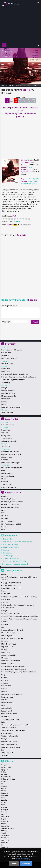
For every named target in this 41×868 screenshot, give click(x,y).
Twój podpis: (6, 322)
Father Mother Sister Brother (12, 613)
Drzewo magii (6, 368)
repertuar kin (10, 85)
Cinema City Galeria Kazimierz (12, 502)
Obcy (3, 675)
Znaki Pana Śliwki (7, 412)
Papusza (4, 689)
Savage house (6, 436)
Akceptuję (26, 864)
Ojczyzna (5, 460)
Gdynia (4, 788)
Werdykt (4, 404)
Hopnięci (4, 624)
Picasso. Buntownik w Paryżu (12, 694)
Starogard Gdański (8, 828)
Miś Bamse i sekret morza (11, 661)
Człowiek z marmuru (9, 585)
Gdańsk (4, 786)
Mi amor (4, 479)
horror (30, 167)
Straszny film (6, 355)
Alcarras (4, 574)
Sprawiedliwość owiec (9, 714)
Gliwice (4, 791)
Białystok (5, 765)
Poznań (4, 812)
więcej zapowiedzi (9, 487)
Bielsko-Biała (6, 767)
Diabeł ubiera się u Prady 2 (13, 558)
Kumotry (4, 433)
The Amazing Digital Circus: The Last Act (18, 542)
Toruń (4, 833)
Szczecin (4, 831)
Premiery (10, 344)
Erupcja (4, 388)
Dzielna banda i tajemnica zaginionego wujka (18, 605)
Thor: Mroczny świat (9, 728)
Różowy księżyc (7, 708)
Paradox (4, 527)
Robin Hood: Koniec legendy (12, 463)
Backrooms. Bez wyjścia (10, 451)
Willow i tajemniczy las (9, 441)
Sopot (4, 824)
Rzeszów (4, 821)
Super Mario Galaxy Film (10, 719)
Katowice (5, 795)
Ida (2, 627)
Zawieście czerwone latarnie (11, 407)
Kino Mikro (5, 518)
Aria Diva (4, 580)
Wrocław (4, 842)
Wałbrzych (5, 840)
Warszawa (5, 838)
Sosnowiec (5, 826)
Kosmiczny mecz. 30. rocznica (12, 350)
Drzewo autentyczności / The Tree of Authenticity (19, 597)
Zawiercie (5, 847)
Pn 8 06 (20, 101)
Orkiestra (5, 683)
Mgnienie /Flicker (7, 647)
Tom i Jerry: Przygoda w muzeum (13, 380)
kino (14, 4)
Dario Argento (13, 56)
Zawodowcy (6, 382)
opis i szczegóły (21, 85)
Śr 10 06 (29, 101)
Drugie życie (6, 430)
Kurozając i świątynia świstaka (12, 638)
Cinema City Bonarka (9, 499)
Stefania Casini (26, 183)
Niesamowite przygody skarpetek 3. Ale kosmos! (19, 377)
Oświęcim (5, 810)
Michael (4, 649)
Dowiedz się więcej (23, 859)
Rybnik (4, 819)
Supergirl (4, 482)
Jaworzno (5, 793)
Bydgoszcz (5, 769)
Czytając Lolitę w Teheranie (11, 454)
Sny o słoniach (6, 438)
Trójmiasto (5, 835)
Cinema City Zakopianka (10, 505)
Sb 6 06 (12, 101)
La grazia (5, 641)
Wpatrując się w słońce (10, 742)
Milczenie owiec (7, 658)
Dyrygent (5, 602)
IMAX (3, 510)
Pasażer (4, 402)
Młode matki (6, 399)
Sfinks (3, 530)
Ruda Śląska (6, 817)
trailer (29, 85)
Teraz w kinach (14, 571)
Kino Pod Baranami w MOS (11, 524)
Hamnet (4, 622)
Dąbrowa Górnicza (8, 779)
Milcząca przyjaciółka (9, 396)
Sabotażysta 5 (7, 711)
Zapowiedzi (11, 419)
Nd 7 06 (16, 101)
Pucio (3, 705)
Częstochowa (6, 777)
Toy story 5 (5, 446)
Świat (3, 722)
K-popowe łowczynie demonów (13, 630)
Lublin (3, 802)
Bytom (4, 772)
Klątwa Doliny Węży (8, 633)
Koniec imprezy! (7, 473)
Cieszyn (4, 774)
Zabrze (4, 845)
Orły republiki (6, 353)
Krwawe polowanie (8, 476)
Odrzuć (14, 864)
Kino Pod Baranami (8, 521)
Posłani (4, 700)
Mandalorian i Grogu (9, 393)
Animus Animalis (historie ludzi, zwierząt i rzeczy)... (19, 577)
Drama (4, 591)
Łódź (3, 805)
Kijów (3, 513)
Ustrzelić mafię (7, 733)
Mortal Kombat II (8, 663)
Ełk (2, 784)
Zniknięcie (5, 755)
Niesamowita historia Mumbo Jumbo (15, 374)
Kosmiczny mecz (7, 636)
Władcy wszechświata (9, 358)
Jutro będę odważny (9, 390)
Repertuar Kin (13, 493)
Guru (3, 471)
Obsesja (6, 550)
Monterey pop (7, 457)
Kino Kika (5, 516)
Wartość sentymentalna (10, 736)
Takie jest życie (7, 484)
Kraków (4, 800)
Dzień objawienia (7, 425)
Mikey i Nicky (6, 371)
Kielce (3, 798)
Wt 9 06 (24, 101)
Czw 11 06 (34, 101)
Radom (4, 814)
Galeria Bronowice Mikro (10, 507)
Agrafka (4, 496)
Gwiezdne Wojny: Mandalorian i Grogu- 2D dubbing (20, 616)
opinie (35, 85)
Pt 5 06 (7, 101)
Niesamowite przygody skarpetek (16, 564)
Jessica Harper (33, 181)
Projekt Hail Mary (8, 703)
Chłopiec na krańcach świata (12, 468)
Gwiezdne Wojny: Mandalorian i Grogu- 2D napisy (19, 619)
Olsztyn (4, 807)
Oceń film (17, 222)
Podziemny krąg (7, 363)
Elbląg (3, 781)
